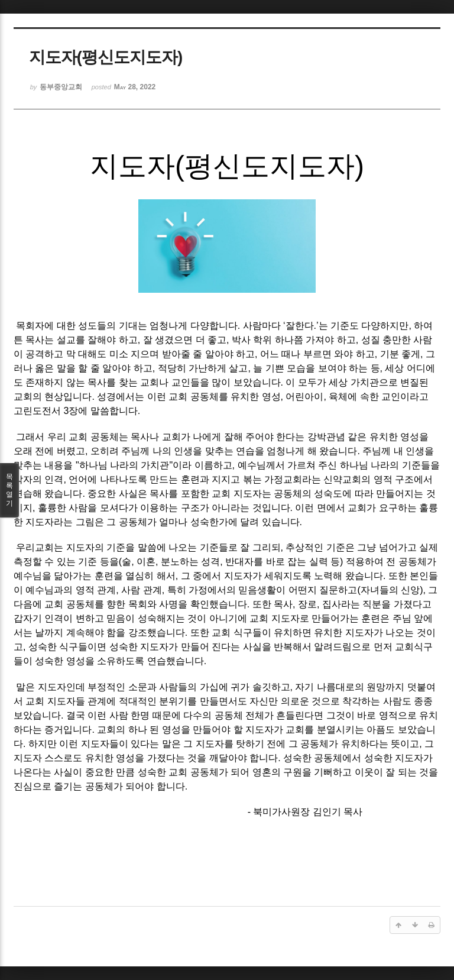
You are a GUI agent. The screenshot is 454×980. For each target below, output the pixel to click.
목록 (9, 490)
